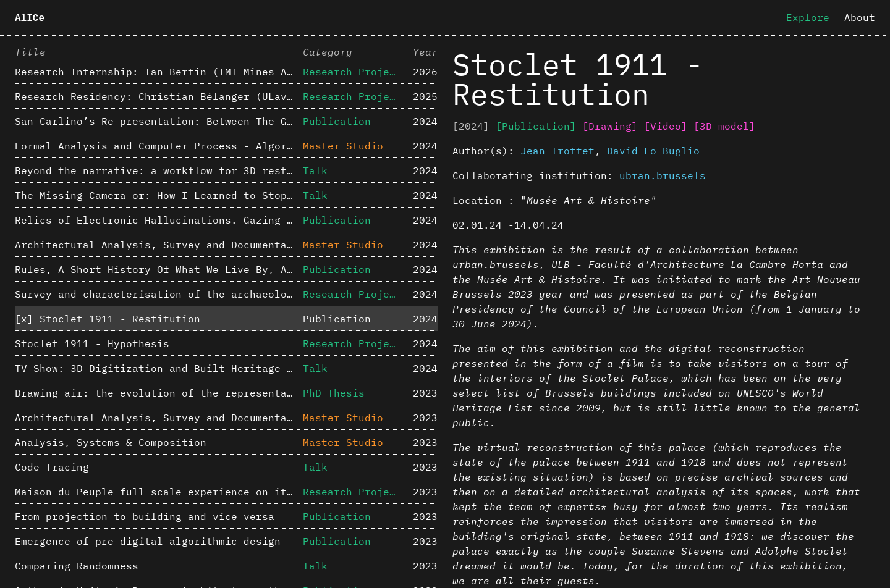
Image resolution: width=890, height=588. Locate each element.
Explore (808, 17)
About (860, 17)
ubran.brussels (663, 175)
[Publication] (536, 126)
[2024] (471, 126)
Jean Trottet (557, 151)
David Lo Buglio (653, 151)
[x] (24, 319)
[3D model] (724, 126)
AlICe (30, 19)
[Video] (666, 126)
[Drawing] (610, 126)
